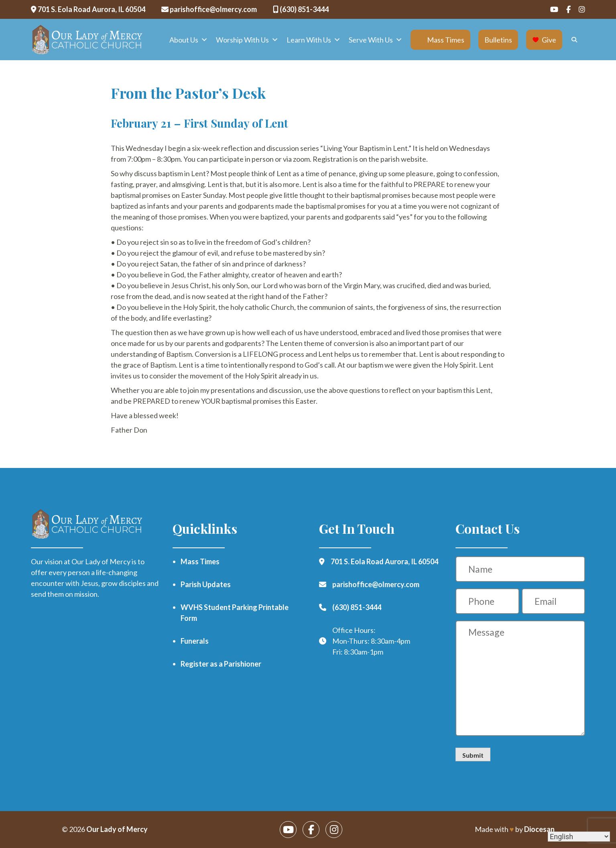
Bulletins (498, 40)
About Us (189, 40)
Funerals (195, 641)
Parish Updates (206, 584)
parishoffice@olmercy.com (209, 9)
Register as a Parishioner (221, 664)
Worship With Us (247, 40)
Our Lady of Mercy (117, 829)
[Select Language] (579, 837)
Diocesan (539, 829)
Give (549, 40)
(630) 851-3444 (301, 9)
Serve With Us (376, 40)
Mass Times (446, 40)
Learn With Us (314, 40)
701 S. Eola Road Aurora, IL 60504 (88, 9)
